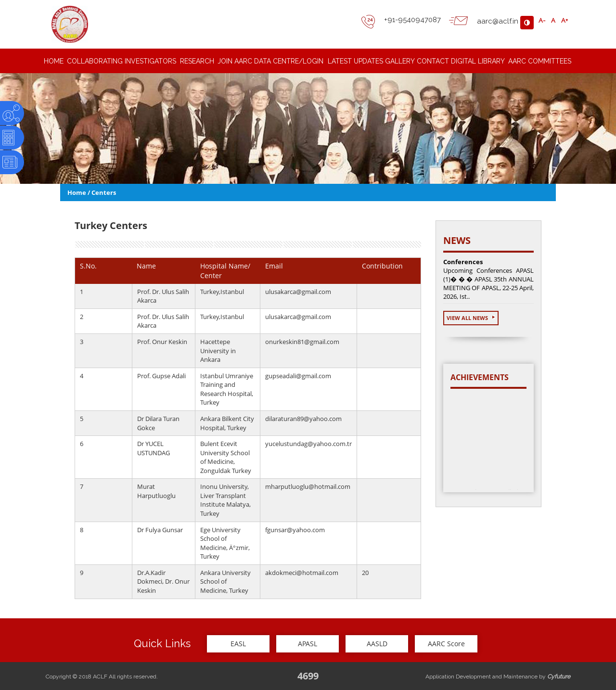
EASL (238, 644)
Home (77, 192)
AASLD (377, 644)
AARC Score (446, 644)
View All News (471, 318)
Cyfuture (559, 677)
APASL (308, 644)
